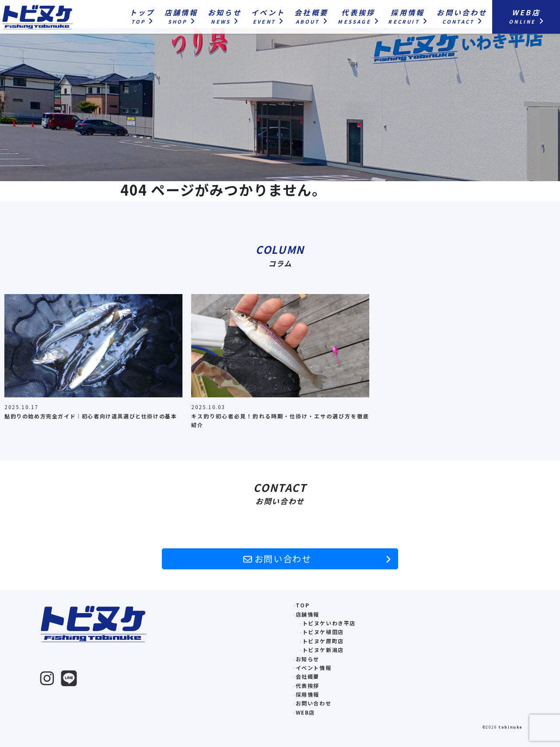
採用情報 (308, 694)
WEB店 (305, 712)
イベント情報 (314, 668)
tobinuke (511, 727)
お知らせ (308, 659)
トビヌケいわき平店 (329, 623)
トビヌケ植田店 (323, 632)
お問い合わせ (317, 559)
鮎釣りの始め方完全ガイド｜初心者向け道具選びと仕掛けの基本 (91, 416)
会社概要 (308, 676)
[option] (93, 360)
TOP (303, 605)
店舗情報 (308, 614)
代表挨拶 (308, 686)
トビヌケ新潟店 (323, 650)
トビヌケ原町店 (323, 641)
